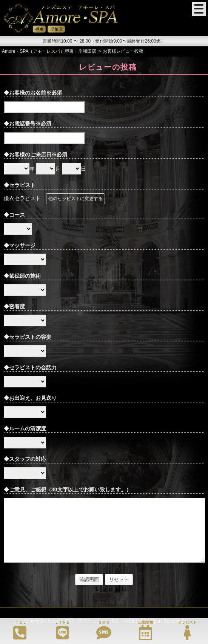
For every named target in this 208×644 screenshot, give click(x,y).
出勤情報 (146, 630)
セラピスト (187, 630)
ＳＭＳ (104, 630)
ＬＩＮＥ (62, 630)
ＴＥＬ (20, 630)
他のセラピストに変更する (75, 199)
